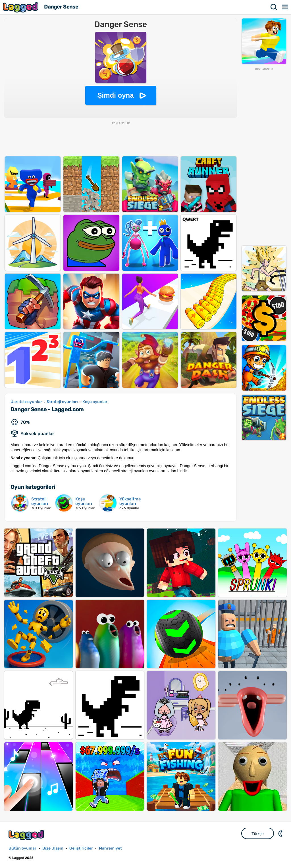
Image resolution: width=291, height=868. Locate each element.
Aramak (274, 7)
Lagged (21, 7)
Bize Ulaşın (53, 848)
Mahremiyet (110, 848)
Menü (285, 7)
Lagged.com (27, 835)
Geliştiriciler (81, 848)
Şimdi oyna (115, 95)
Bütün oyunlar (22, 848)
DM (281, 833)
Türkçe (258, 834)
